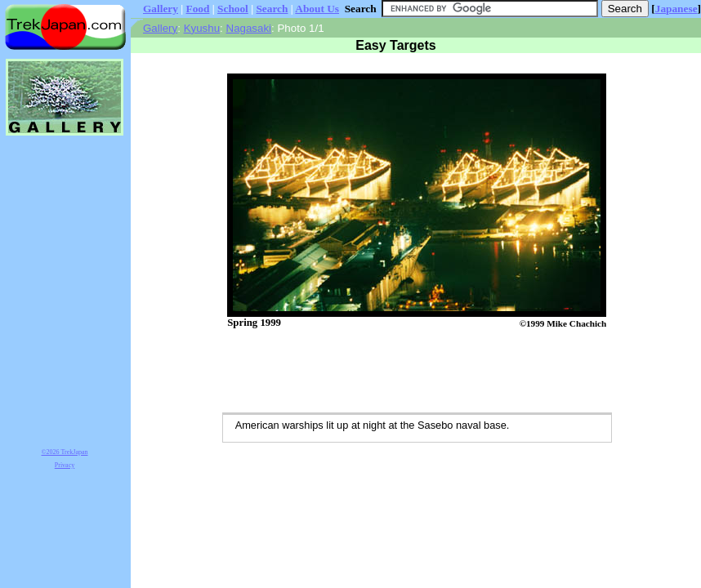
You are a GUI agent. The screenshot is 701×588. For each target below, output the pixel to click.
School (233, 9)
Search (272, 9)
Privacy (65, 465)
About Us (317, 9)
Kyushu (202, 28)
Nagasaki (249, 28)
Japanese (676, 9)
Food (198, 9)
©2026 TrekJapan (65, 452)
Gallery (161, 9)
